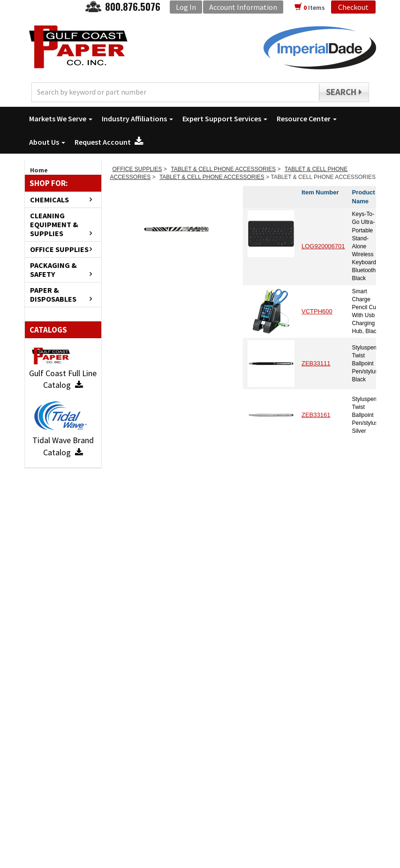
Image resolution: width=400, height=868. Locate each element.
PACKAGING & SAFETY (53, 270)
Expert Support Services (225, 119)
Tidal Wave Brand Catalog (63, 446)
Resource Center (307, 119)
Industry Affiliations (137, 119)
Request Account (109, 142)
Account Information (243, 7)
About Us (47, 142)
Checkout (353, 7)
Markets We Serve (61, 119)
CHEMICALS (49, 200)
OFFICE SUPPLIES (59, 249)
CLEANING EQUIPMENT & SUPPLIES (54, 225)
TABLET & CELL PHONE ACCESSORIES (223, 169)
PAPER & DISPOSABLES (53, 295)
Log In (186, 7)
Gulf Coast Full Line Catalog (63, 379)
